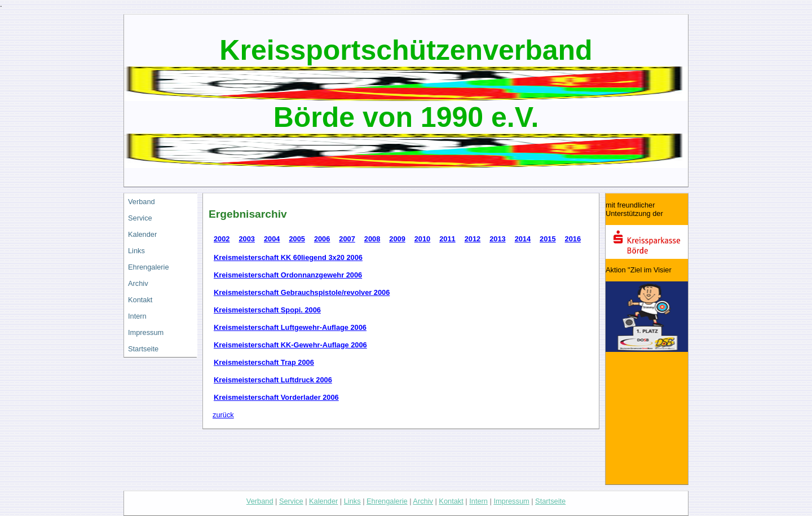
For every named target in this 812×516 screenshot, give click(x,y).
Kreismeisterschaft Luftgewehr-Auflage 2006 (290, 327)
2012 (473, 239)
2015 (548, 239)
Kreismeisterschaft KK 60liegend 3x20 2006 (288, 257)
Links (136, 251)
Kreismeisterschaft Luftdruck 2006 (273, 380)
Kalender (142, 234)
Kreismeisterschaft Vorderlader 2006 (276, 397)
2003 (246, 239)
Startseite (143, 349)
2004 (272, 239)
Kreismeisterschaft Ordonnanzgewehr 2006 (288, 275)
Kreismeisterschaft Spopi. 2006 (267, 310)
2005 (297, 239)
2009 (397, 239)
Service (140, 218)
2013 (497, 239)
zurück (223, 415)
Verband (142, 202)
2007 (347, 239)
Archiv (138, 283)
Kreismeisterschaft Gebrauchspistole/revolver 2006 (302, 292)
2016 (573, 239)
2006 (322, 239)
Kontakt (140, 300)
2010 (422, 239)
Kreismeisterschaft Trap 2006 (264, 362)
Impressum (146, 332)
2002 (222, 239)
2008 (372, 239)
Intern (137, 316)
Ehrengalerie (149, 267)
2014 (523, 239)
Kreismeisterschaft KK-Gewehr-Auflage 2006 (290, 345)
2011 (447, 239)
